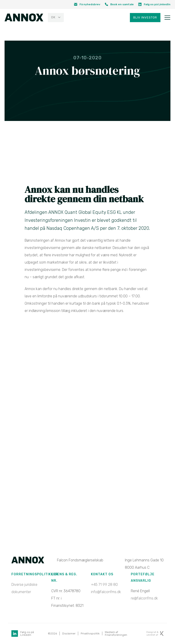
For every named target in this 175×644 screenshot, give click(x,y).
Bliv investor (145, 18)
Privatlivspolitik (90, 634)
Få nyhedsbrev (87, 4)
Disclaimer (69, 634)
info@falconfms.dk (106, 592)
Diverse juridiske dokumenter (24, 588)
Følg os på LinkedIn (154, 4)
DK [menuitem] (53, 18)
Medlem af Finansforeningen (116, 634)
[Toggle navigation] (167, 18)
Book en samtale (119, 4)
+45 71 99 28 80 (104, 585)
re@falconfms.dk (144, 598)
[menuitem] (56, 18)
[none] (55, 18)
